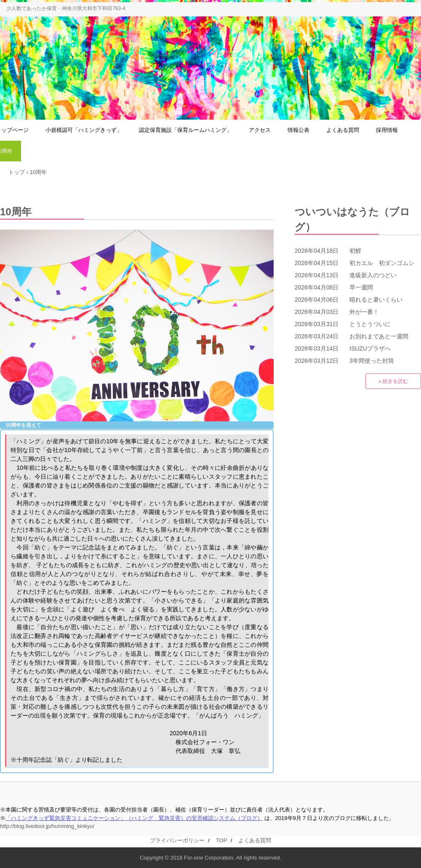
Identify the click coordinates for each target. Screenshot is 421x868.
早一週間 (361, 287)
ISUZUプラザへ (370, 348)
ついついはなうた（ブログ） (352, 219)
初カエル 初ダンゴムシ (382, 263)
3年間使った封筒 (372, 361)
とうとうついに (370, 324)
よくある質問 (343, 130)
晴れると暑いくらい (376, 300)
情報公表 (298, 130)
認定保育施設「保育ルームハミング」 (185, 130)
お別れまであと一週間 (379, 336)
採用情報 (387, 130)
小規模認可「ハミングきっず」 (84, 130)
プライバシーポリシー (177, 840)
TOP (221, 840)
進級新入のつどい (373, 275)
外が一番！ (364, 312)
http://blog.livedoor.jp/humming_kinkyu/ (47, 826)
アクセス (260, 130)
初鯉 (355, 251)
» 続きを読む (393, 381)
